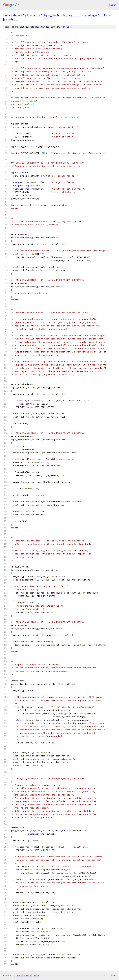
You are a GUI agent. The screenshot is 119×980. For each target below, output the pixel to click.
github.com (32, 15)
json (113, 975)
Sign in (113, 5)
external (17, 15)
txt (106, 975)
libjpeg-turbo (52, 15)
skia (6, 15)
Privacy (27, 975)
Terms (36, 975)
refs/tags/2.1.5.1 (95, 15)
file (67, 27)
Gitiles (19, 975)
